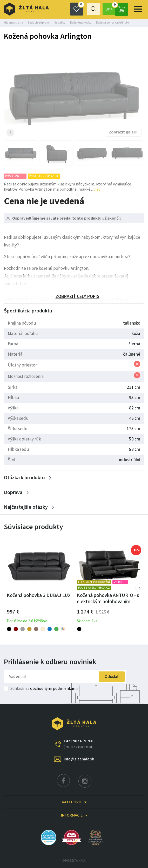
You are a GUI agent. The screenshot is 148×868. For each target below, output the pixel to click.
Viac (97, 189)
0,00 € (116, 9)
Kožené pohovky (81, 23)
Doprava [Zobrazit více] (13, 492)
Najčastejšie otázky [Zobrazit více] (26, 507)
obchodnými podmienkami (54, 689)
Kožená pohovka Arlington (113, 23)
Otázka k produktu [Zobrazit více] (24, 478)
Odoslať (110, 677)
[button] (140, 588)
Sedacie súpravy (39, 23)
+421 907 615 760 (78, 744)
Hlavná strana (14, 23)
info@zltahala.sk (79, 759)
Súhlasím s (44, 689)
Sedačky (60, 23)
